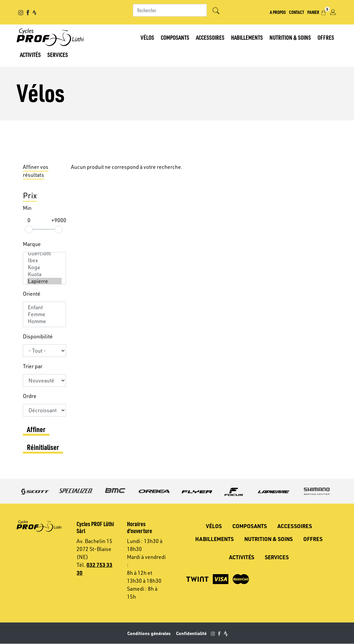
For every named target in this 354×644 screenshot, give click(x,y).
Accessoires (210, 37)
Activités (30, 54)
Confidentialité (191, 633)
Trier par (33, 366)
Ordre (30, 396)
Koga (44, 267)
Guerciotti (44, 253)
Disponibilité (38, 336)
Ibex (44, 260)
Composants (175, 37)
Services (58, 54)
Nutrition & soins (290, 37)
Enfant (44, 307)
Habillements (247, 37)
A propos (278, 12)
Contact (296, 12)
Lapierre (44, 281)
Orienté (32, 294)
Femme (44, 314)
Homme (44, 321)
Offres (326, 37)
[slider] (29, 229)
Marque (32, 244)
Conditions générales (149, 633)
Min (27, 208)
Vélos (147, 37)
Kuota (44, 274)
